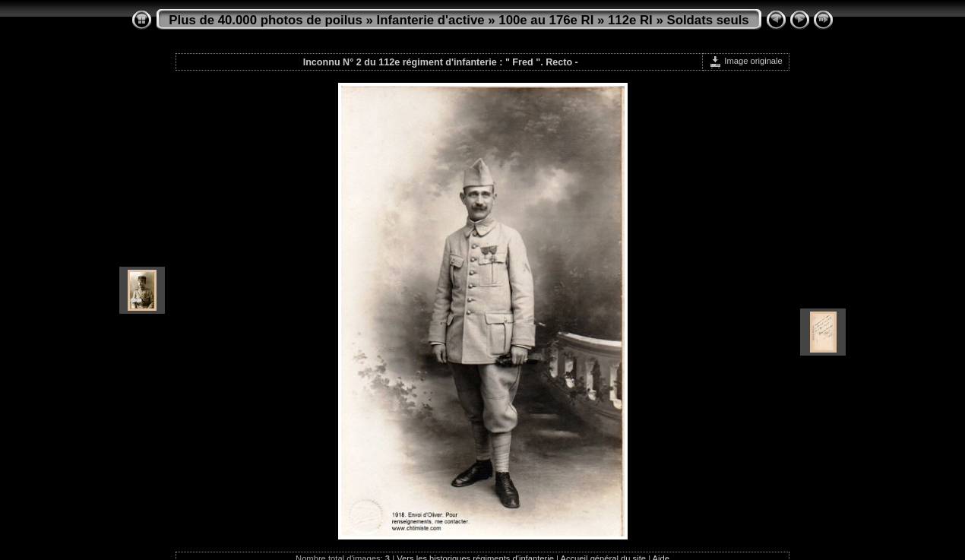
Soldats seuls (707, 20)
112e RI (630, 20)
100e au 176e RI (546, 20)
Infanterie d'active (431, 20)
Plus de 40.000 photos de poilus (266, 20)
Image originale (746, 61)
